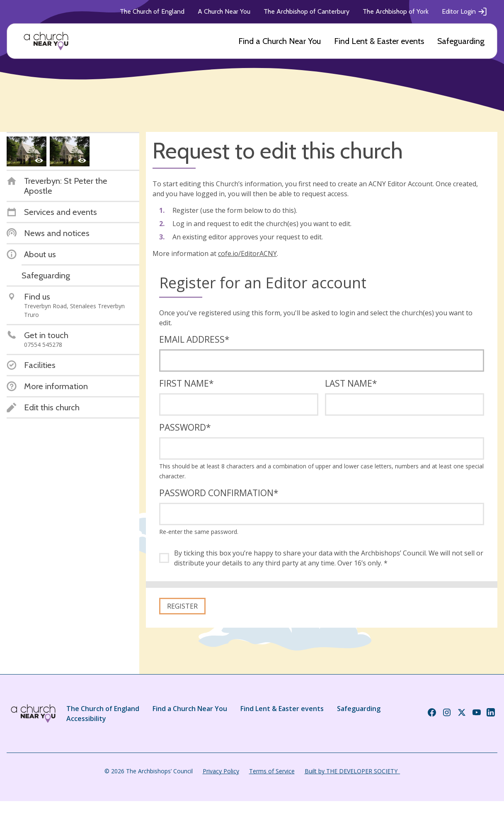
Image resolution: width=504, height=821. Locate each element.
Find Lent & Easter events (379, 41)
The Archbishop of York (396, 11)
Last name (351, 383)
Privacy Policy (221, 771)
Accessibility (86, 719)
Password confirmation (219, 493)
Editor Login (465, 12)
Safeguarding (461, 41)
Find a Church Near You (280, 41)
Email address (194, 339)
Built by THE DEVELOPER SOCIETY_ (352, 771)
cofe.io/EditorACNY (247, 253)
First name (187, 383)
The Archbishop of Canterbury (307, 11)
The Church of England (152, 11)
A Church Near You (224, 11)
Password (185, 427)
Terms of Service (272, 771)
